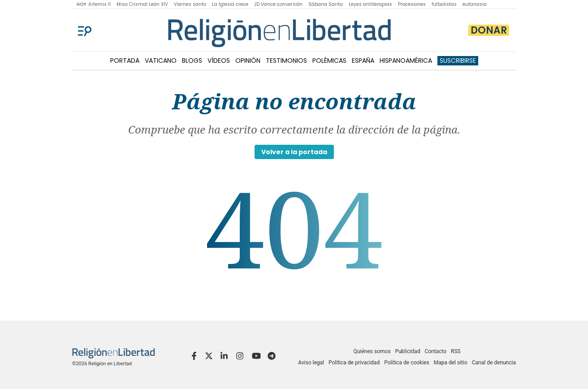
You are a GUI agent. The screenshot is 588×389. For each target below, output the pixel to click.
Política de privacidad (354, 363)
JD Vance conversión (278, 4)
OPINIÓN (248, 61)
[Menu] (85, 30)
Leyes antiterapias (370, 4)
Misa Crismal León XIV (142, 4)
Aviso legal (311, 363)
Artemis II (99, 4)
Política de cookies (407, 363)
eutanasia (475, 4)
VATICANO (161, 61)
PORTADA (125, 61)
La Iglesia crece (230, 4)
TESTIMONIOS (286, 61)
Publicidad (407, 351)
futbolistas (444, 4)
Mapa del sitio (451, 363)
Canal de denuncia (494, 363)
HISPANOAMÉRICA (406, 61)
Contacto (435, 351)
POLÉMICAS (329, 61)
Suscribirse (458, 61)
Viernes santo (190, 4)
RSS (456, 351)
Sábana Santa (326, 4)
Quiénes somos (372, 351)
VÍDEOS (219, 61)
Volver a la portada (294, 152)
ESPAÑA (363, 61)
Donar (489, 30)
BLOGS (192, 61)
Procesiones (412, 4)
